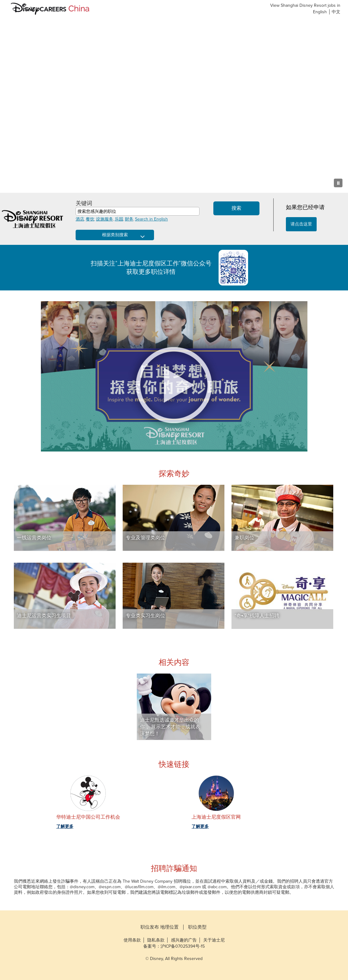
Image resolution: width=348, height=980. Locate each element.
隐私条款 (156, 940)
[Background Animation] (174, 105)
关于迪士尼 (214, 940)
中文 (336, 12)
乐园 (119, 219)
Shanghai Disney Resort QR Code (236, 268)
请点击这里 (301, 224)
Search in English (151, 219)
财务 (129, 219)
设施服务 (105, 219)
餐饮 (90, 219)
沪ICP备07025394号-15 (183, 946)
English (320, 12)
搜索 (236, 208)
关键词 (84, 203)
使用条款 (132, 940)
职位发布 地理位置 (160, 927)
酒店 (80, 219)
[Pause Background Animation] (338, 183)
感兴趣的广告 (184, 940)
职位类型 (197, 927)
